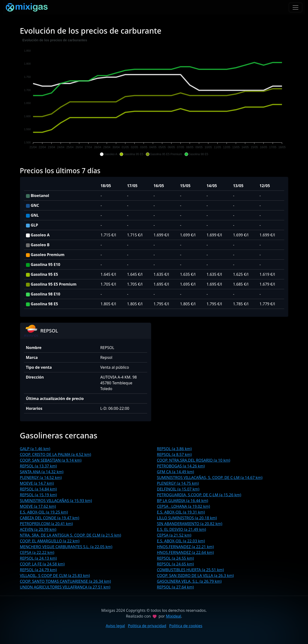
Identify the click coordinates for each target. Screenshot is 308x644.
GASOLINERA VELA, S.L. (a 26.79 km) (189, 581)
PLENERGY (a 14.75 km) (178, 483)
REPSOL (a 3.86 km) (174, 449)
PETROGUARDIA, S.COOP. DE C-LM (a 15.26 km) (199, 495)
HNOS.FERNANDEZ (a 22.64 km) (185, 552)
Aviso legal (115, 626)
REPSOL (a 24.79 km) (38, 570)
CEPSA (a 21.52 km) (174, 535)
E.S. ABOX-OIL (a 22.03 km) (181, 541)
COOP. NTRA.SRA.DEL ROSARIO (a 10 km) (194, 460)
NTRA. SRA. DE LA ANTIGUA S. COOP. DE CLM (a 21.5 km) (71, 535)
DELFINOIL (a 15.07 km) (178, 489)
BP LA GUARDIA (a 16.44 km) (183, 501)
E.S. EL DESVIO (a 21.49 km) (182, 529)
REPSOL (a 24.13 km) (38, 558)
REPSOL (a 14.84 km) (38, 489)
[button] (108, 154)
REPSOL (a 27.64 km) (176, 587)
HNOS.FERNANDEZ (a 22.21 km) (185, 547)
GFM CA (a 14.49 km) (176, 472)
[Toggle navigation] (295, 7)
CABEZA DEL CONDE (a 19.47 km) (50, 518)
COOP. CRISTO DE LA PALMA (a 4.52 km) (56, 454)
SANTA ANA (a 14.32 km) (42, 472)
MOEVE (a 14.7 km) (37, 483)
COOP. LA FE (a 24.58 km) (42, 564)
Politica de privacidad (147, 626)
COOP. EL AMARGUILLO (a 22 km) (50, 541)
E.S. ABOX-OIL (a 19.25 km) (44, 512)
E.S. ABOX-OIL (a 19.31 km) (181, 512)
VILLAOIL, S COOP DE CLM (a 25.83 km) (55, 576)
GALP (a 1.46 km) (35, 449)
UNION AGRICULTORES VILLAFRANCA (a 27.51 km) (65, 587)
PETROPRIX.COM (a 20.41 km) (46, 524)
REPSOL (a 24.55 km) (176, 558)
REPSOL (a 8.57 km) (174, 454)
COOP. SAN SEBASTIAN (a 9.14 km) (51, 460)
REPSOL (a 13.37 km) (38, 466)
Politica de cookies (186, 626)
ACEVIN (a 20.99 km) (38, 529)
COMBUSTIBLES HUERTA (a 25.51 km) (190, 570)
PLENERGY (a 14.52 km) (41, 478)
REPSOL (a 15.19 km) (38, 495)
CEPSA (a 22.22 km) (37, 552)
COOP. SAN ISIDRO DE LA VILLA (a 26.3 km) (195, 576)
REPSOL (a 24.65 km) (176, 564)
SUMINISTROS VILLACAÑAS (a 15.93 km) (56, 501)
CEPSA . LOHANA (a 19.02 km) (184, 506)
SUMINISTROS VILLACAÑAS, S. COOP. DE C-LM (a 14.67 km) (210, 478)
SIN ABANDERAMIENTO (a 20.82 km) (190, 524)
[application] (154, 97)
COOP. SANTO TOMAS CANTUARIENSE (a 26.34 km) (66, 581)
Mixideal (173, 616)
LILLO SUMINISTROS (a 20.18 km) (187, 518)
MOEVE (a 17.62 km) (38, 506)
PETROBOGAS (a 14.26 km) (181, 466)
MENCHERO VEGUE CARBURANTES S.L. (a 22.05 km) (66, 547)
